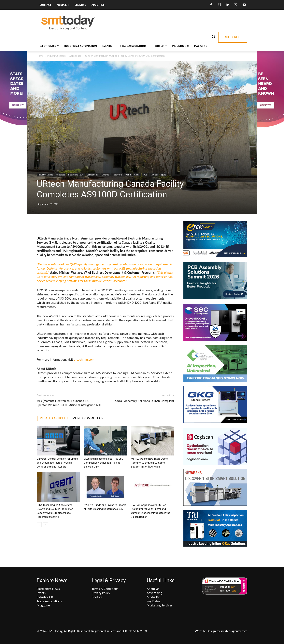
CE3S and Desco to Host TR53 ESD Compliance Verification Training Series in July (104, 463)
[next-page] (45, 525)
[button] (213, 37)
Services (154, 175)
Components (93, 175)
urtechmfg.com (84, 360)
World (128, 175)
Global (137, 175)
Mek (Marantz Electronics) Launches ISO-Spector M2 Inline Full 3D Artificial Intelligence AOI (69, 403)
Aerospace (75, 56)
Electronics (117, 175)
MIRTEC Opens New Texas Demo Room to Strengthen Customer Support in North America (149, 463)
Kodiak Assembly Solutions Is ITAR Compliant (144, 401)
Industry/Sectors (56, 56)
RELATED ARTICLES (54, 418)
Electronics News (76, 175)
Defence (105, 175)
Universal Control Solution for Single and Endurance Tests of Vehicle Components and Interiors (57, 463)
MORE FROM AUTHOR (88, 418)
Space (163, 175)
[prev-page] (39, 525)
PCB (145, 175)
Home (40, 56)
